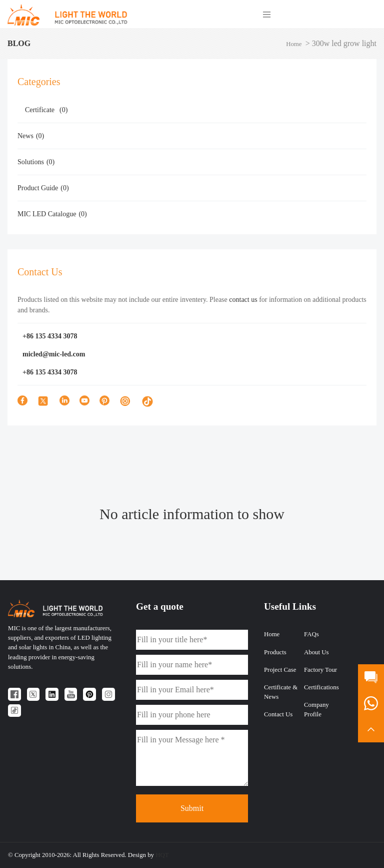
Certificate (46, 110)
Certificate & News (281, 692)
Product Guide (43, 188)
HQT (162, 855)
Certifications (321, 687)
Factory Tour (320, 670)
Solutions (36, 162)
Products (275, 652)
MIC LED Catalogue (52, 214)
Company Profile (316, 710)
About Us (316, 652)
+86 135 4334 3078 (50, 336)
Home (294, 44)
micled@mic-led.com (54, 354)
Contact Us (278, 714)
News (31, 136)
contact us (243, 300)
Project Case (280, 670)
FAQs (311, 634)
